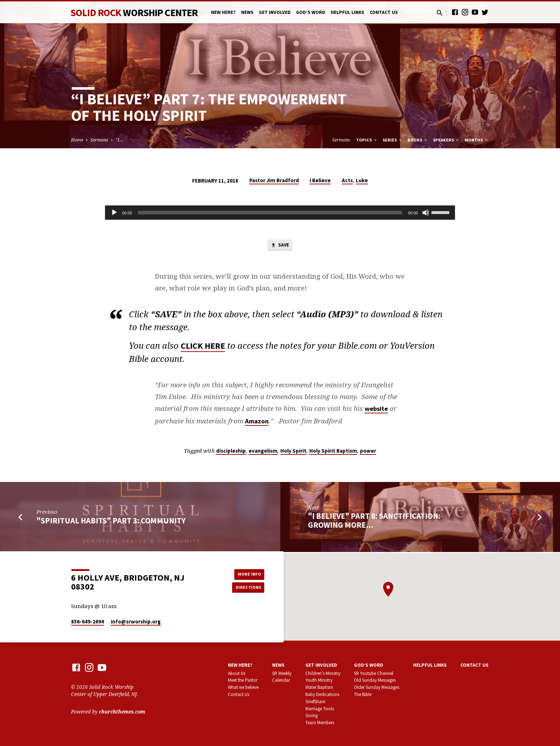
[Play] (114, 213)
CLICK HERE (203, 349)
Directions (246, 588)
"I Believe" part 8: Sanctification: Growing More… (374, 522)
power (368, 452)
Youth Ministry (319, 680)
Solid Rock (134, 13)
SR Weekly (282, 673)
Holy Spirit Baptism (333, 452)
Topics (367, 140)
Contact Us (384, 12)
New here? (223, 12)
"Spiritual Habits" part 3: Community (111, 522)
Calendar (281, 680)
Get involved (275, 12)
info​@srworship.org (136, 622)
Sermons (99, 140)
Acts (347, 180)
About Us (237, 673)
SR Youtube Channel (374, 673)
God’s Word (311, 12)
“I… (119, 140)
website (376, 410)
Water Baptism (319, 688)
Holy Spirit (293, 452)
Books (418, 140)
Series (393, 140)
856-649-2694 (87, 622)
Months (477, 140)
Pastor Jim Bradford (274, 180)
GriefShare (315, 702)
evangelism (263, 452)
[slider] (270, 213)
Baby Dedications (322, 694)
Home (77, 140)
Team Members (320, 723)
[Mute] (426, 213)
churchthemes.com (122, 712)
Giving (312, 716)
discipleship (231, 452)
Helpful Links (347, 12)
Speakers (446, 140)
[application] (280, 213)
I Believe (320, 180)
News (247, 12)
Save (280, 246)
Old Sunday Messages (375, 680)
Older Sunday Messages (377, 688)
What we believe (243, 688)
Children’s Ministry (323, 673)
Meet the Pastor (243, 680)
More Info (246, 573)
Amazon (257, 422)
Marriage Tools (320, 709)
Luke (362, 180)
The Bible (363, 694)
